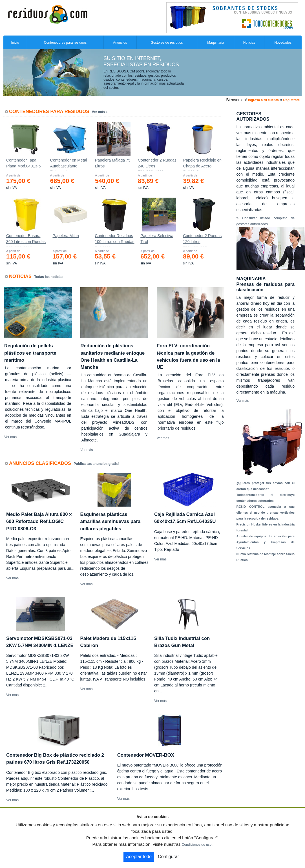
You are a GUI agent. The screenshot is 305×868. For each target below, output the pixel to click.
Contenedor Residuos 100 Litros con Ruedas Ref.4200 (114, 240)
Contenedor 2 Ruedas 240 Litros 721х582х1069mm (157, 164)
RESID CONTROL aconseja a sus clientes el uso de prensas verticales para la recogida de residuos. (266, 513)
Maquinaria (216, 43)
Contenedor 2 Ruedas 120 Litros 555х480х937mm (202, 240)
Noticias (249, 43)
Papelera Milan (66, 236)
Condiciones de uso (197, 845)
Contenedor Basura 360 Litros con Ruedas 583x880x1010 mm (26, 240)
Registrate (291, 100)
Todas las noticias (49, 277)
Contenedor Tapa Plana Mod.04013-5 (23, 163)
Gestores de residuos (167, 43)
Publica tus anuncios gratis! (96, 464)
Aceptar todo (139, 857)
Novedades (283, 43)
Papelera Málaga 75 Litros (113, 163)
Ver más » (100, 112)
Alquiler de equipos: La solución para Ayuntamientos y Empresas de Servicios (266, 542)
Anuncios (120, 43)
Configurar (168, 857)
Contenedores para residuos (65, 43)
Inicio (15, 43)
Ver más (10, 437)
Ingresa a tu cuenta (263, 100)
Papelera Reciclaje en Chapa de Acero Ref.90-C (202, 164)
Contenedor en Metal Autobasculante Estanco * (69, 164)
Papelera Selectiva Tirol (157, 239)
